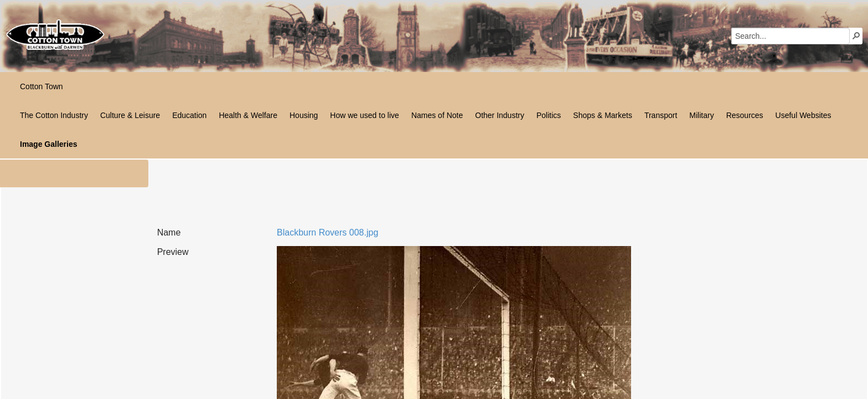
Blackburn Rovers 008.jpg (327, 232)
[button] (856, 35)
